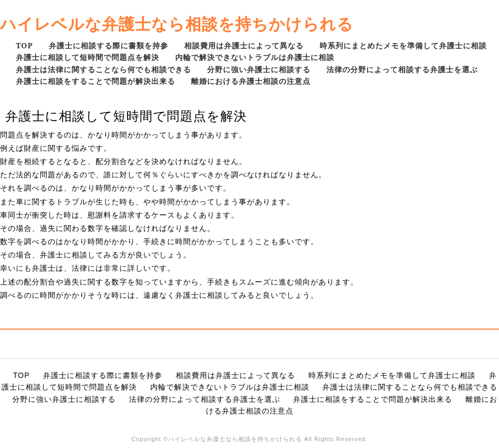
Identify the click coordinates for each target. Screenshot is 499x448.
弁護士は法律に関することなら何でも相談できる (104, 69)
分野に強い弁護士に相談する (259, 69)
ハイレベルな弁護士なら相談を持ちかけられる (177, 24)
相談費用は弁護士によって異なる (244, 45)
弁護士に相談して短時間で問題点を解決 (88, 57)
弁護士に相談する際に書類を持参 (109, 45)
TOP (24, 45)
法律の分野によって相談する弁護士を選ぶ (402, 69)
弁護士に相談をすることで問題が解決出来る (96, 81)
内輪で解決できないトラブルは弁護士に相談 (255, 57)
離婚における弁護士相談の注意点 (251, 81)
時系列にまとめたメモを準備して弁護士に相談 (403, 45)
